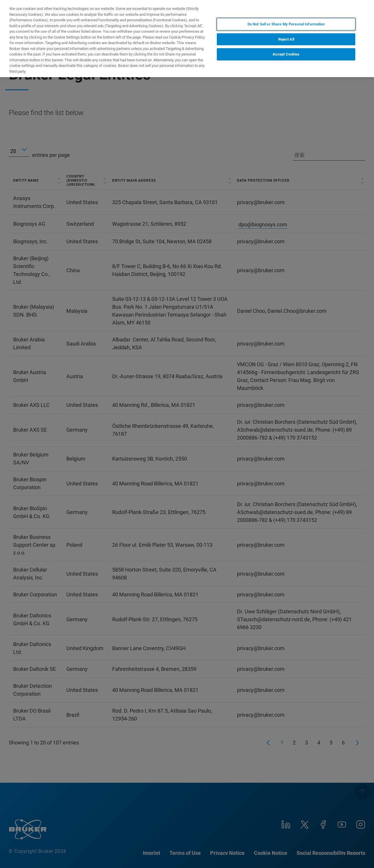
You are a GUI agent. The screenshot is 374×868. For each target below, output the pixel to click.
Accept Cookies (286, 54)
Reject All (286, 39)
